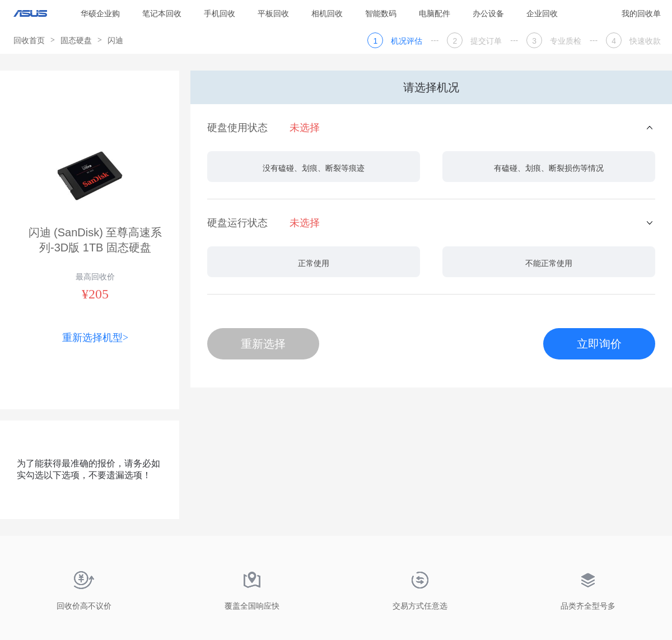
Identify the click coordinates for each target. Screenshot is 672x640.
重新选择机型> (95, 338)
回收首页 (29, 40)
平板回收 (273, 13)
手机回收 (220, 13)
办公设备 (488, 13)
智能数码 (381, 13)
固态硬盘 (76, 40)
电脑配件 (435, 13)
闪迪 (115, 40)
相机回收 (327, 13)
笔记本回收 (162, 13)
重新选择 (263, 344)
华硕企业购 (100, 13)
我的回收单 (641, 13)
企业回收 (542, 13)
